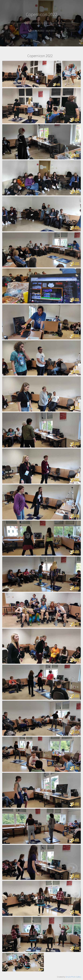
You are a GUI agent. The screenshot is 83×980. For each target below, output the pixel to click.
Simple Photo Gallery (73, 977)
